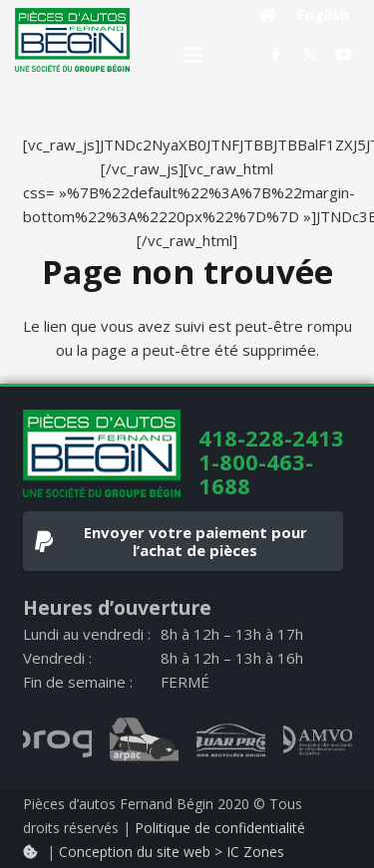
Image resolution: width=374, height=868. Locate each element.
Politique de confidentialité (220, 828)
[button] (192, 55)
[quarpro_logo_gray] (231, 740)
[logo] (72, 40)
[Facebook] (276, 55)
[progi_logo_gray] (57, 740)
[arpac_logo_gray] (144, 740)
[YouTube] (344, 55)
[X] (310, 55)
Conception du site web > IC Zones (172, 852)
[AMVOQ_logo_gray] (318, 740)
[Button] (268, 15)
